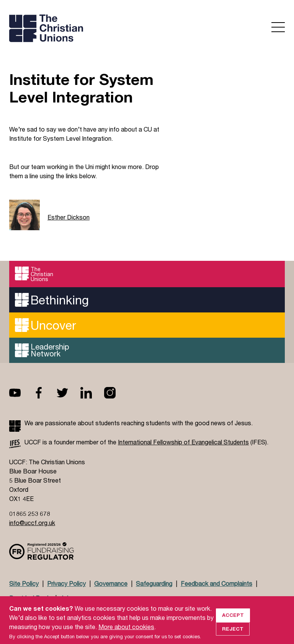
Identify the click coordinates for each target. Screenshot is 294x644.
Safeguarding (154, 583)
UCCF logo (76, 29)
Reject (233, 636)
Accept (233, 622)
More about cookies (126, 633)
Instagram (116, 393)
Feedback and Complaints (216, 583)
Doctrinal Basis (30, 598)
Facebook (45, 393)
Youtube (21, 393)
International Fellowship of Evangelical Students (183, 442)
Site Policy (24, 583)
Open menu (278, 27)
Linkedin (92, 393)
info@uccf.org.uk (32, 523)
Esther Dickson (69, 217)
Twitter (69, 393)
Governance (111, 583)
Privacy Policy (66, 583)
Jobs (67, 598)
